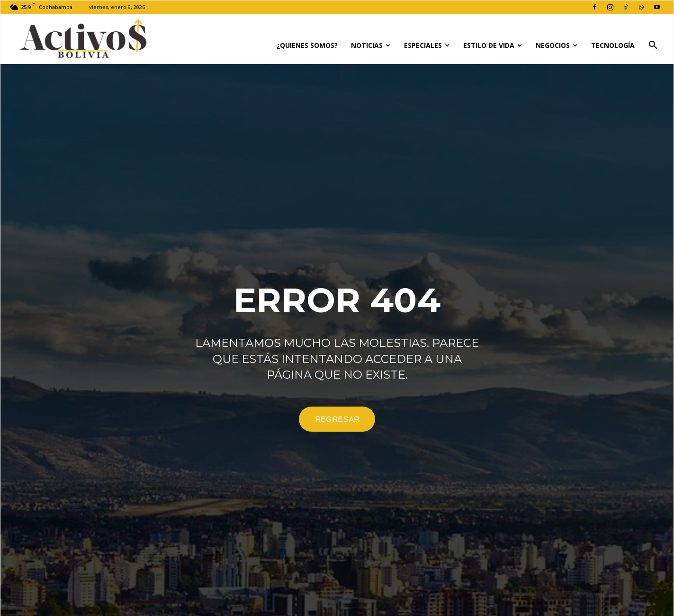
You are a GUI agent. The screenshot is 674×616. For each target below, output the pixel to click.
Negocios (557, 45)
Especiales (427, 45)
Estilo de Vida (493, 45)
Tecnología (613, 45)
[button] (653, 46)
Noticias (371, 45)
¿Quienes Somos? (307, 45)
